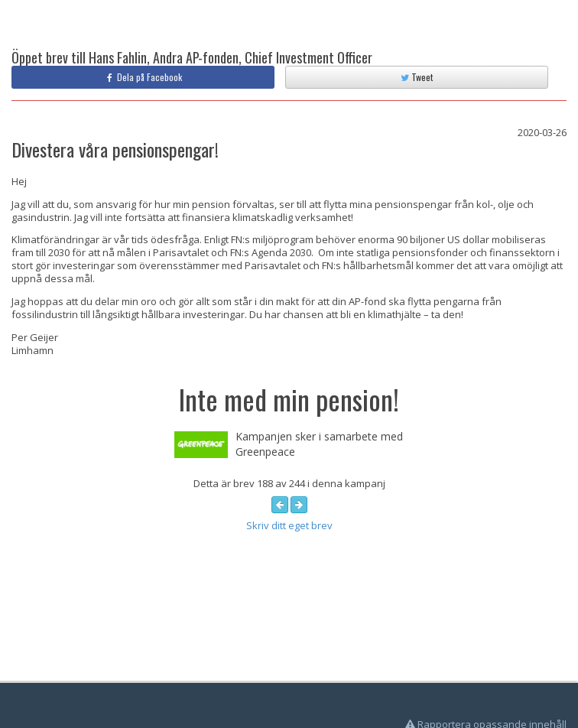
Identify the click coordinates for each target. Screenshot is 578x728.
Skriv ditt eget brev (289, 525)
